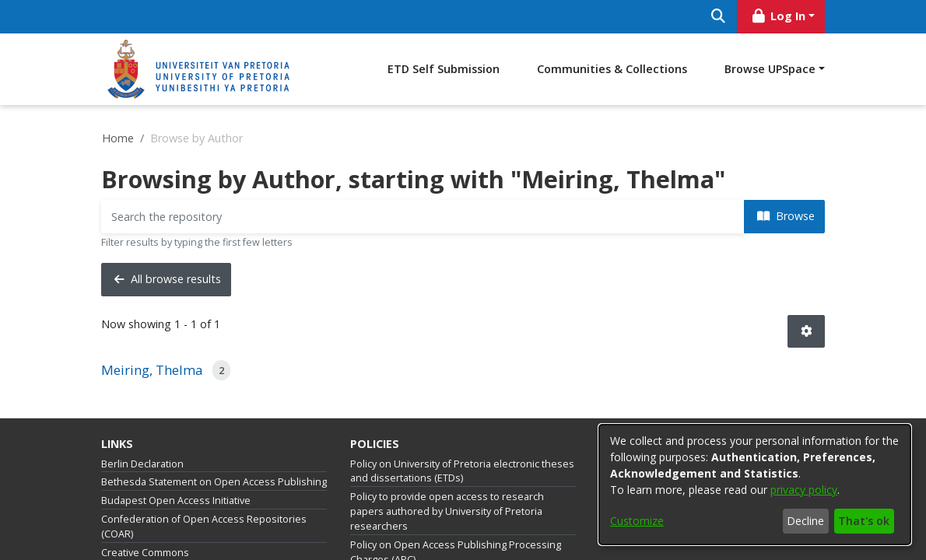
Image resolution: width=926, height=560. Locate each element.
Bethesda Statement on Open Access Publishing (214, 482)
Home (118, 138)
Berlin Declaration (142, 464)
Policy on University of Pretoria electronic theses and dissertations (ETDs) (462, 471)
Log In (778, 16)
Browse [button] (786, 216)
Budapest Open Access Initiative (176, 500)
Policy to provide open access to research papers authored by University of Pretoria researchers (447, 511)
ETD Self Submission (444, 69)
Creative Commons (145, 553)
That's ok (864, 521)
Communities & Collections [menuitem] (612, 69)
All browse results (168, 279)
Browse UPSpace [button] (770, 69)
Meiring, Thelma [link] (152, 370)
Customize (637, 521)
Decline (805, 521)
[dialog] (755, 485)
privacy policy (804, 490)
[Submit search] (718, 17)
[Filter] (423, 217)
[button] (806, 332)
